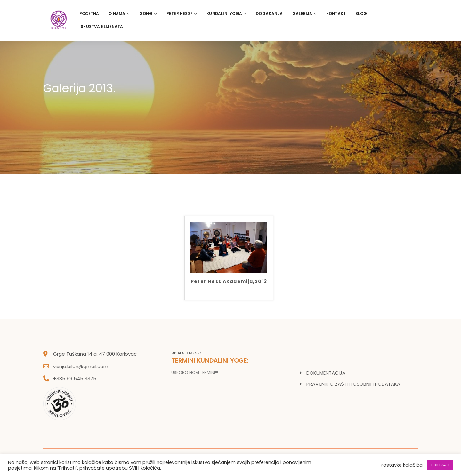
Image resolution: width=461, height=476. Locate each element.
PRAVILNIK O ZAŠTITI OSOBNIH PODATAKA (353, 384)
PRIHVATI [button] (440, 465)
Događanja (269, 14)
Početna (89, 14)
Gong (148, 14)
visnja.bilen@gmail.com (81, 366)
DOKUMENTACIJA (326, 373)
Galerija (304, 14)
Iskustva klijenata (101, 26)
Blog (361, 14)
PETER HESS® (182, 14)
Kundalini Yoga (226, 14)
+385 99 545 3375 (75, 379)
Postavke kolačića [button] (402, 465)
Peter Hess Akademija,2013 (229, 282)
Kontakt (336, 14)
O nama (119, 14)
